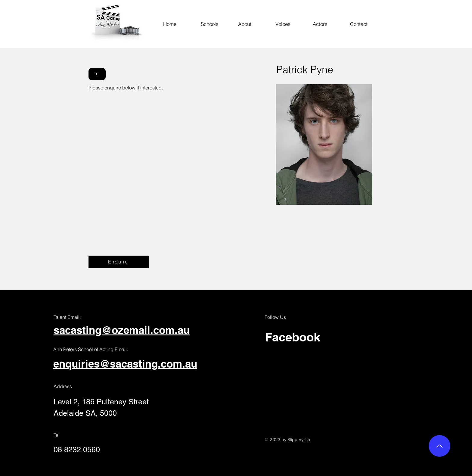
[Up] (439, 446)
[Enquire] (119, 262)
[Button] (97, 74)
